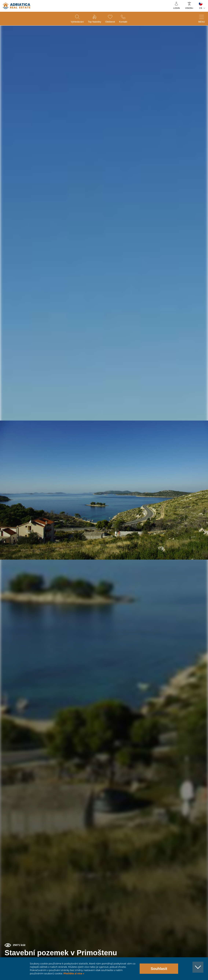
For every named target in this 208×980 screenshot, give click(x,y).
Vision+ (189, 8)
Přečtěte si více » (74, 973)
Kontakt (126, 22)
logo (16, 6)
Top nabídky (94, 22)
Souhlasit (159, 969)
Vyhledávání (74, 22)
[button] (193, 43)
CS (201, 8)
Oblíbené (111, 22)
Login (177, 8)
